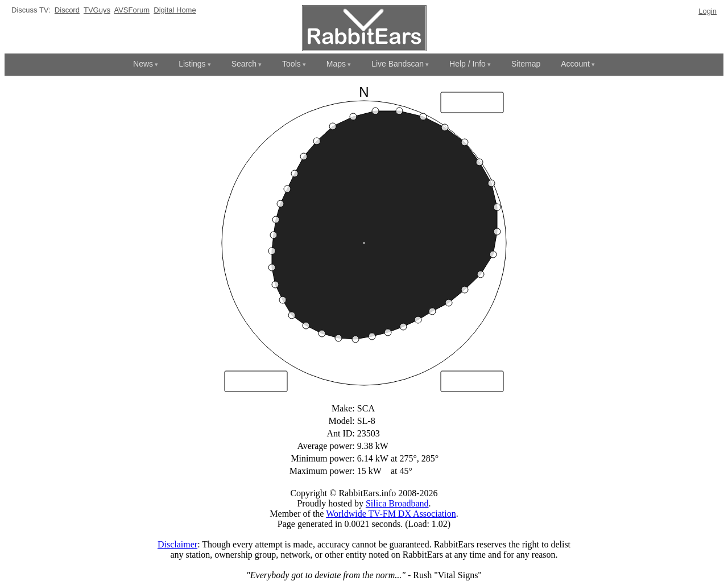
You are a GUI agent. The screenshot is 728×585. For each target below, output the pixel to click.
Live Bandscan (398, 64)
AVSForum (132, 10)
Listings (192, 64)
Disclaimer (177, 544)
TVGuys (97, 10)
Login (708, 11)
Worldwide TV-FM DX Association (391, 514)
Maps (336, 64)
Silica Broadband (397, 503)
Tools (291, 64)
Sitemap (526, 64)
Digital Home (175, 10)
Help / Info (468, 64)
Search (244, 64)
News (143, 64)
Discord (67, 10)
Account (575, 64)
